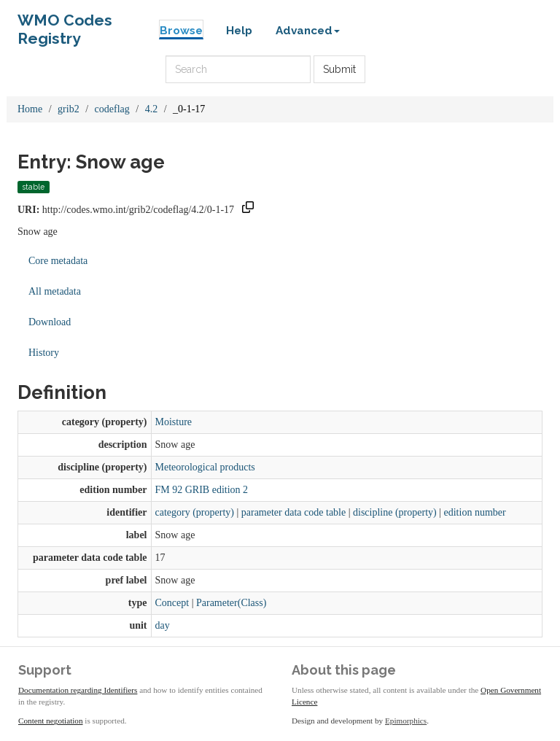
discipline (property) (395, 512)
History (44, 353)
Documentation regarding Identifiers (78, 690)
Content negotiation (51, 721)
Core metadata (58, 261)
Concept (172, 603)
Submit (339, 69)
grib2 (69, 109)
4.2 (152, 109)
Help (239, 31)
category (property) (195, 512)
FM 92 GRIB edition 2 (202, 490)
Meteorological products (205, 467)
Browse (181, 31)
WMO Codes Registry (65, 24)
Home (30, 109)
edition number (475, 512)
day (163, 625)
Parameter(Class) (231, 603)
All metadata (55, 291)
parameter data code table (293, 512)
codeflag (112, 109)
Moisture (174, 422)
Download (50, 322)
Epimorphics (406, 721)
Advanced (308, 31)
